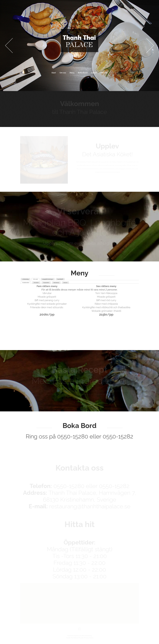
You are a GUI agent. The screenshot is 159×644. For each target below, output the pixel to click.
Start (54, 73)
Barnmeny (56, 283)
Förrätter (36, 283)
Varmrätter (46, 283)
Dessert (65, 283)
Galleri (94, 73)
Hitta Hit (104, 73)
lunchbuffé (60, 279)
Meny (72, 73)
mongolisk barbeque (48, 279)
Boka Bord (83, 73)
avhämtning (26, 279)
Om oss (63, 73)
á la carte (35, 279)
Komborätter (27, 282)
